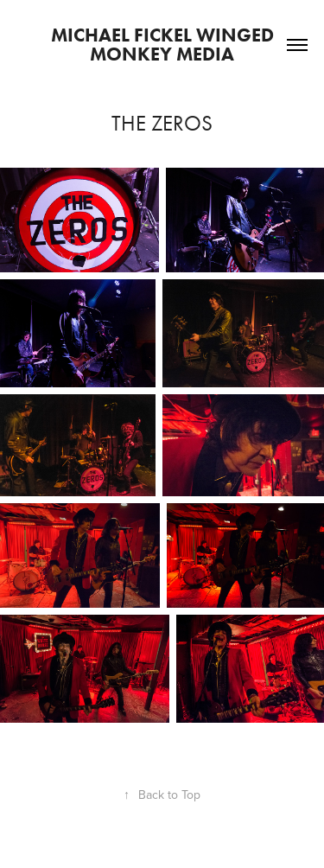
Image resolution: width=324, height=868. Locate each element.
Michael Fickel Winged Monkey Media (165, 45)
